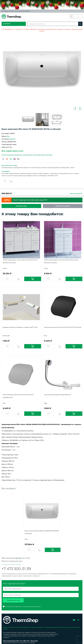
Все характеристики (12, 151)
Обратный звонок (76, 16)
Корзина (80, 16)
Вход (72, 16)
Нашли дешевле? (76, 193)
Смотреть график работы (11, 564)
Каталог (7, 24)
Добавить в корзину (63, 206)
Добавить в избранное (5, 181)
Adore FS (12, 139)
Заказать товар (21, 206)
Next (80, 109)
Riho (8, 136)
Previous (75, 109)
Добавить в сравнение (11, 181)
